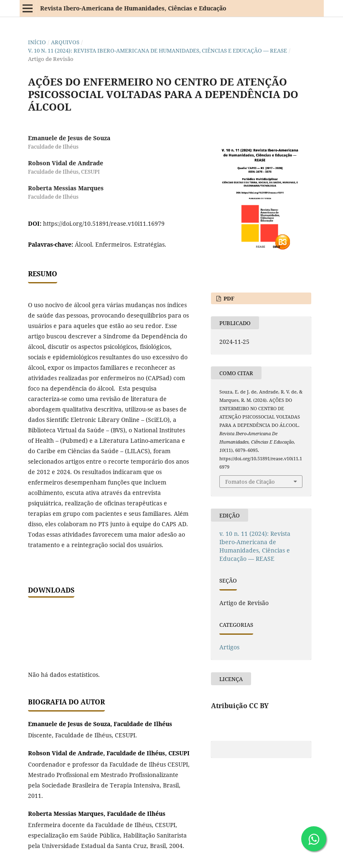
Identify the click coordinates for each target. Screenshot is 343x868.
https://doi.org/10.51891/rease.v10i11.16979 (104, 223)
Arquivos (65, 42)
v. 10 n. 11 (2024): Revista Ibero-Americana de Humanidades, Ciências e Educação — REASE (158, 50)
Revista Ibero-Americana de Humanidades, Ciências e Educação (133, 8)
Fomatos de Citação (250, 482)
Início (37, 42)
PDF (228, 298)
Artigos (229, 647)
